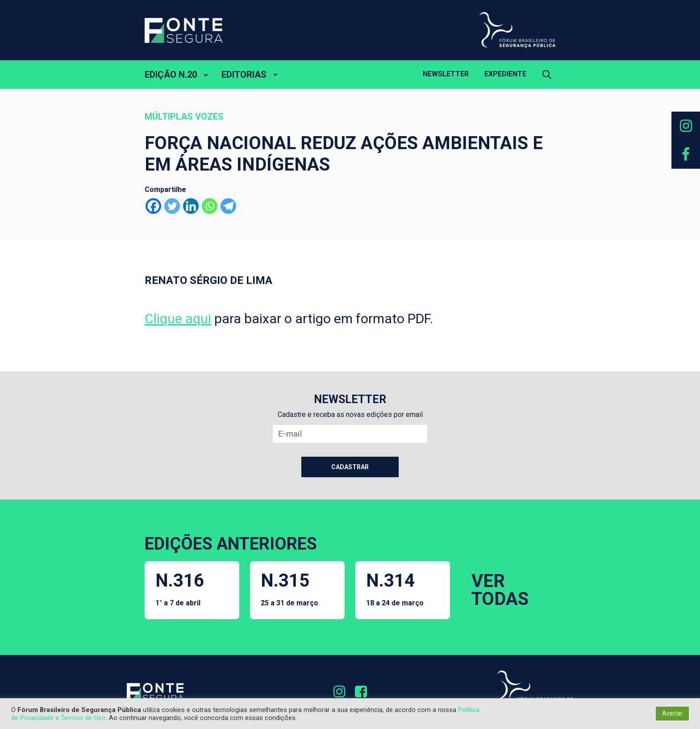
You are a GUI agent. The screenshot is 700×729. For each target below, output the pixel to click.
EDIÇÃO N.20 (171, 75)
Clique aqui (178, 319)
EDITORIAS (244, 75)
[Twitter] (172, 206)
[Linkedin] (191, 206)
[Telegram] (228, 206)
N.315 (290, 589)
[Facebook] (153, 206)
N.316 (180, 589)
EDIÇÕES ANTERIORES (231, 544)
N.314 (395, 589)
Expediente (505, 74)
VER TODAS (500, 590)
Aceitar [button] (672, 713)
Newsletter (446, 74)
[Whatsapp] (210, 206)
